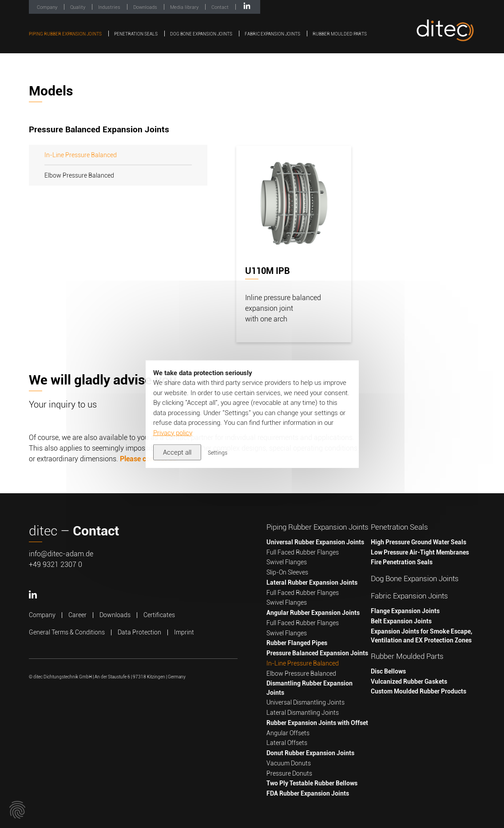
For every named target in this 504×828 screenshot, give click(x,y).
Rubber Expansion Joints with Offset (317, 723)
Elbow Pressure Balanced (79, 175)
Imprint (184, 632)
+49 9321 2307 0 (56, 565)
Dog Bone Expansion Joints (202, 34)
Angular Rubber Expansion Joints (313, 613)
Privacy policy (173, 432)
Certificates (159, 615)
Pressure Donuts (289, 773)
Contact (221, 7)
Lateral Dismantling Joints (303, 713)
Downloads (146, 7)
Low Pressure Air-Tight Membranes (420, 552)
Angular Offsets (288, 733)
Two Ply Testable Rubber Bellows (312, 783)
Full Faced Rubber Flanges (303, 552)
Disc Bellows (388, 671)
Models (51, 91)
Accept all (177, 452)
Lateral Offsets (287, 743)
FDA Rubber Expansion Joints (308, 793)
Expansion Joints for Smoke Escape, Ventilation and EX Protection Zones (422, 636)
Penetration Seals (136, 34)
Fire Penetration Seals (402, 562)
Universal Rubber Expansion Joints (315, 542)
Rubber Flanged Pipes (297, 643)
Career (77, 615)
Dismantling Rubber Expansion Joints (310, 688)
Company (48, 7)
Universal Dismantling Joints (306, 702)
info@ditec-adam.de (61, 554)
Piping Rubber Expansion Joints (66, 34)
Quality (78, 7)
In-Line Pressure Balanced (81, 155)
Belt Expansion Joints (401, 621)
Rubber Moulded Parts (340, 34)
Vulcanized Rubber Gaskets (409, 681)
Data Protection (139, 632)
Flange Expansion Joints (405, 611)
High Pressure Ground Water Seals (419, 542)
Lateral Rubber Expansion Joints (312, 582)
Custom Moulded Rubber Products (419, 691)
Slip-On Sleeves (287, 572)
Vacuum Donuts (289, 763)
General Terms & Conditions (67, 632)
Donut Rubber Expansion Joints (310, 753)
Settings (218, 453)
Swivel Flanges (287, 562)
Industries (110, 7)
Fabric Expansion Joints (273, 34)
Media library (185, 7)
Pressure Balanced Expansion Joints (317, 653)
